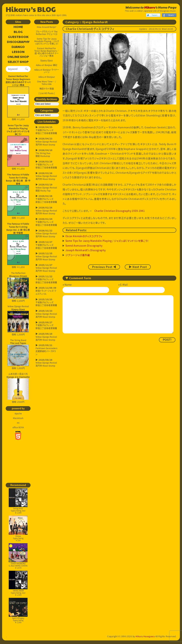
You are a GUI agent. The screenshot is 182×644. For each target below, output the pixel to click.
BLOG (18, 32)
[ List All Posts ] (47, 93)
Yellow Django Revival (18, 319)
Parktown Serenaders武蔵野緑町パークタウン (47, 350)
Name (68, 285)
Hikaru (150, 7)
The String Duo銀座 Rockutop (47, 153)
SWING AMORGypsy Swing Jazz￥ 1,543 (18, 583)
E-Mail (124, 285)
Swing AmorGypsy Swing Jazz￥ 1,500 (18, 501)
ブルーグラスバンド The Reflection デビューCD (47, 33)
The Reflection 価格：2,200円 (18, 287)
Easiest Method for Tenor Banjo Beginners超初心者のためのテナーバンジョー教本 (18, 81)
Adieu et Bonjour (47, 77)
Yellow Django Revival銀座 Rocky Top (47, 188)
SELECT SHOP (18, 62)
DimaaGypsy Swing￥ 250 (18, 529)
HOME (18, 27)
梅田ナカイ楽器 (47, 89)
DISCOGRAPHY (18, 42)
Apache (18, 413)
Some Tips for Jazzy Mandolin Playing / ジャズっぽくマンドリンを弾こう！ (47, 41)
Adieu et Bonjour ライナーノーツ (47, 71)
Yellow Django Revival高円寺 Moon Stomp (47, 142)
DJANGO (18, 47)
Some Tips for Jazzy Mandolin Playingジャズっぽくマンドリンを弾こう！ (18, 130)
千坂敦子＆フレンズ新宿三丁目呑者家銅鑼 (47, 130)
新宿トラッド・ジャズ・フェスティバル (47, 291)
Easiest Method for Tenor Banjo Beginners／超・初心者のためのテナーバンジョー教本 (47, 52)
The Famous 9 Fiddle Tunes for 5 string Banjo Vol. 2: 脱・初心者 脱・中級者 (18, 228)
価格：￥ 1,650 (18, 104)
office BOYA (18, 427)
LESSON (18, 52)
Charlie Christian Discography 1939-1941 (120, 211)
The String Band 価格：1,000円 (18, 354)
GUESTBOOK (18, 37)
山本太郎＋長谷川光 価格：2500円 (18, 388)
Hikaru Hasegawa (145, 636)
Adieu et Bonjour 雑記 (47, 65)
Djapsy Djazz (47, 60)
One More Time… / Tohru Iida (47, 83)
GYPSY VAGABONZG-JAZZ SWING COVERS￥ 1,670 (18, 556)
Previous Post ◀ (104, 267)
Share (171, 15)
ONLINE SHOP (18, 57)
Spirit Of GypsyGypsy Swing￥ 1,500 (18, 611)
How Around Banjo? (47, 27)
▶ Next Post (138, 267)
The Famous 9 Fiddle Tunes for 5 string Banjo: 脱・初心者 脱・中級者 (18, 179)
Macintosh (18, 418)
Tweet (154, 15)
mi (18, 423)
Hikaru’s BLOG (31, 9)
